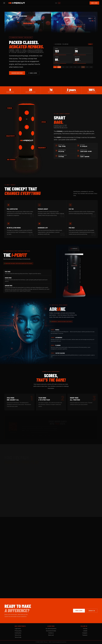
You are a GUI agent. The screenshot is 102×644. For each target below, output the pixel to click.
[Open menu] (4, 3)
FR (56, 3)
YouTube (85, 629)
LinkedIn (85, 631)
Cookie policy (18, 633)
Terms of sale (18, 637)
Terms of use (18, 635)
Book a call (51, 635)
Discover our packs (17, 73)
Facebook (85, 635)
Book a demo (94, 3)
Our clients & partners (51, 629)
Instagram (85, 633)
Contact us (92, 611)
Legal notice (18, 629)
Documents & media (51, 631)
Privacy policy (18, 631)
